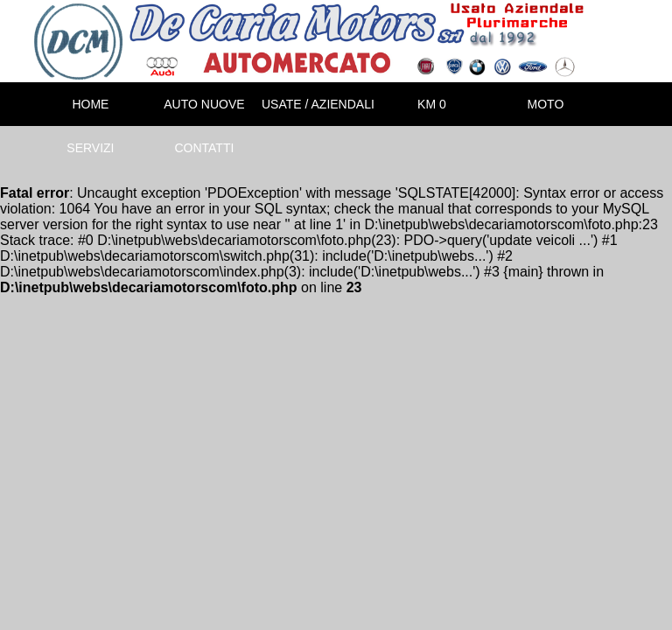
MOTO (546, 104)
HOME (90, 104)
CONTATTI (204, 148)
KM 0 (432, 104)
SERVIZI (90, 148)
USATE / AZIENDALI (318, 104)
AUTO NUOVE (204, 104)
